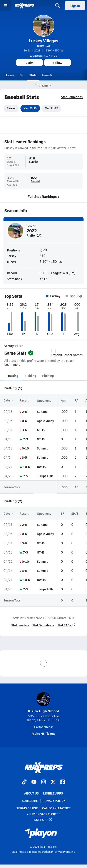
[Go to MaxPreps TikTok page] (24, 782)
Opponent (44, 400)
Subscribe (30, 801)
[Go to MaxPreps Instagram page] (43, 782)
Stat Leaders (20, 625)
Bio (22, 75)
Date (8, 400)
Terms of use (27, 808)
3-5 (24, 458)
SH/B (75, 513)
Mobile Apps (53, 793)
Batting (13, 376)
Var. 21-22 (52, 108)
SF (63, 513)
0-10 (25, 448)
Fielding (30, 376)
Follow (58, 63)
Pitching (48, 376)
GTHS (41, 430)
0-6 (24, 421)
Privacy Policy (54, 801)
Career (11, 108)
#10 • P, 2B (43, 56)
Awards (47, 75)
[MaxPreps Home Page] (36, 86)
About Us (31, 793)
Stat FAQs (67, 625)
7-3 (26, 439)
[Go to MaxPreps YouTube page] (34, 782)
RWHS (41, 467)
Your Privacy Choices (43, 814)
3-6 (24, 430)
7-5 (26, 476)
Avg (64, 400)
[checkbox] (54, 351)
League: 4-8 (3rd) (63, 273)
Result (24, 400)
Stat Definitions (72, 97)
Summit (42, 448)
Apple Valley (45, 421)
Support (43, 820)
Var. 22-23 (30, 108)
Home (10, 75)
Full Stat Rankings (43, 196)
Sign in (75, 6)
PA (76, 400)
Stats (33, 75)
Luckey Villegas (43, 41)
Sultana (42, 412)
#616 (43, 279)
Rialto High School (43, 703)
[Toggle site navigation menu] (6, 6)
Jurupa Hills (45, 476)
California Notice (56, 808)
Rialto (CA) (43, 46)
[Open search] (58, 6)
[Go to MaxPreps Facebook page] (63, 782)
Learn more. (13, 365)
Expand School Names (67, 353)
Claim (30, 63)
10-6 (27, 467)
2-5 (24, 412)
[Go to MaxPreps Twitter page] (53, 782)
